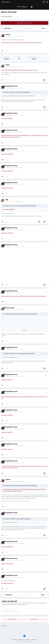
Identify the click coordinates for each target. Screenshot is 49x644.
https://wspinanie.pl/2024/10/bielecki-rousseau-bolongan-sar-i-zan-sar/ (19, 70)
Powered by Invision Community (24, 642)
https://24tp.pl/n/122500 (7, 171)
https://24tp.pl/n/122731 (7, 380)
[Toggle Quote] (4, 92)
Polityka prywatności (18, 640)
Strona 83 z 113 (26, 28)
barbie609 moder (11, 86)
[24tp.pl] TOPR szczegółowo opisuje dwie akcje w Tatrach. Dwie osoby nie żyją (21, 42)
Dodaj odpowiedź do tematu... (12, 611)
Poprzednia (8, 28)
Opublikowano (14, 36)
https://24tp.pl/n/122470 (7, 118)
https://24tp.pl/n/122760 (7, 415)
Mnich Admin (10, 308)
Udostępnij (12, 619)
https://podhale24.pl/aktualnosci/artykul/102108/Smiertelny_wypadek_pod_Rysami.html (24, 296)
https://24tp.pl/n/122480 (7, 154)
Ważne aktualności (14, 18)
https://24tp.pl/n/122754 (7, 449)
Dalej (43, 28)
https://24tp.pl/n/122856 (7, 547)
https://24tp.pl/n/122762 (7, 432)
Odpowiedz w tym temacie (25, 23)
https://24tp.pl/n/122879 (7, 564)
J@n (7, 200)
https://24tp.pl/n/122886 (7, 583)
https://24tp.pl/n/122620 (7, 233)
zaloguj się (4, 604)
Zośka (8, 65)
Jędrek (8, 35)
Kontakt (27, 640)
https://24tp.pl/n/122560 (7, 188)
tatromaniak (8, 16)
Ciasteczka (34, 640)
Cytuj (6, 51)
